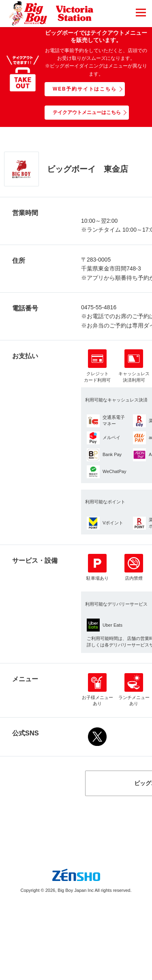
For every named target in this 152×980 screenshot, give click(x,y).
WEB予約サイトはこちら (85, 89)
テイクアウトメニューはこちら (87, 112)
